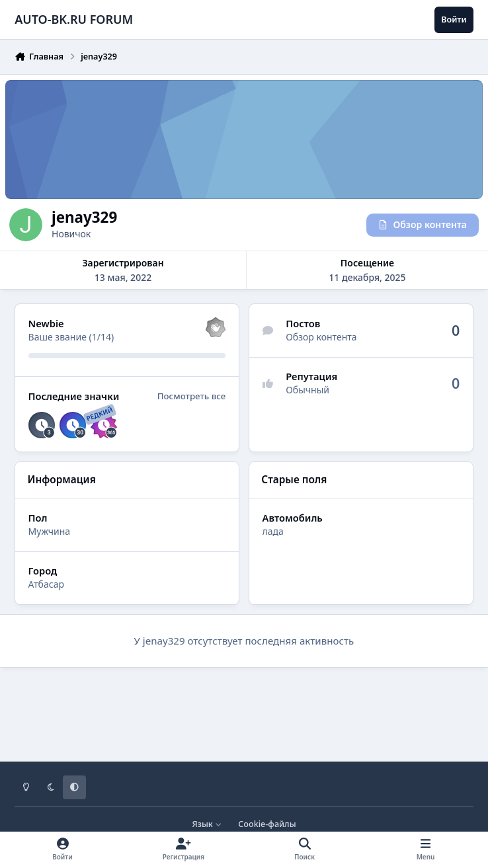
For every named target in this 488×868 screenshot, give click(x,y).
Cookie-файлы (267, 824)
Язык (207, 824)
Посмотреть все (192, 396)
